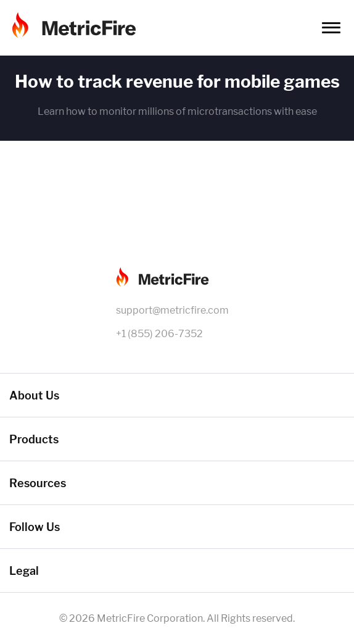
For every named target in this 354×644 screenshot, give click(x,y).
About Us (34, 395)
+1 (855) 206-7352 (159, 334)
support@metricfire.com (172, 310)
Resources (38, 483)
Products (34, 439)
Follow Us (35, 527)
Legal (24, 571)
